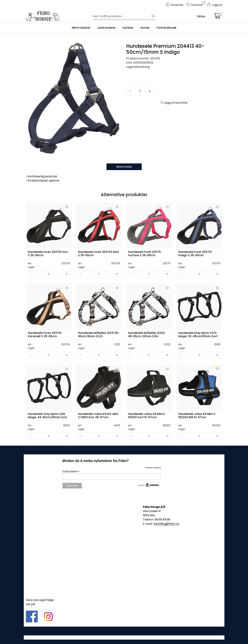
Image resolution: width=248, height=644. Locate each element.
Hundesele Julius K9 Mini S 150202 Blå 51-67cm (197, 416)
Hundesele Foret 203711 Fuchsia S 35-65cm (144, 254)
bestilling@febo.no (167, 524)
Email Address (71, 472)
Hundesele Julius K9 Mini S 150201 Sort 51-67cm (147, 416)
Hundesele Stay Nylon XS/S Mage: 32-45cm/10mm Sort (198, 335)
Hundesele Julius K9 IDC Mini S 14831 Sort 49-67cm (98, 416)
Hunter (145, 28)
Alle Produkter (81, 28)
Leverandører (107, 28)
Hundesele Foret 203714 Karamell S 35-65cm (45, 335)
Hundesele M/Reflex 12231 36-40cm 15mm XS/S (99, 335)
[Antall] (140, 91)
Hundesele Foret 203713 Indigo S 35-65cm (195, 254)
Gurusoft (124, 637)
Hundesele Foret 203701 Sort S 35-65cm (48, 254)
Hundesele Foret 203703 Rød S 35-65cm (98, 254)
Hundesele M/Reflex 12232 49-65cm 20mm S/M (146, 335)
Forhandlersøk (167, 28)
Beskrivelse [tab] (124, 167)
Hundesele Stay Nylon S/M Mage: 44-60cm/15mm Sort (48, 416)
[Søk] (122, 16)
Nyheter (128, 28)
